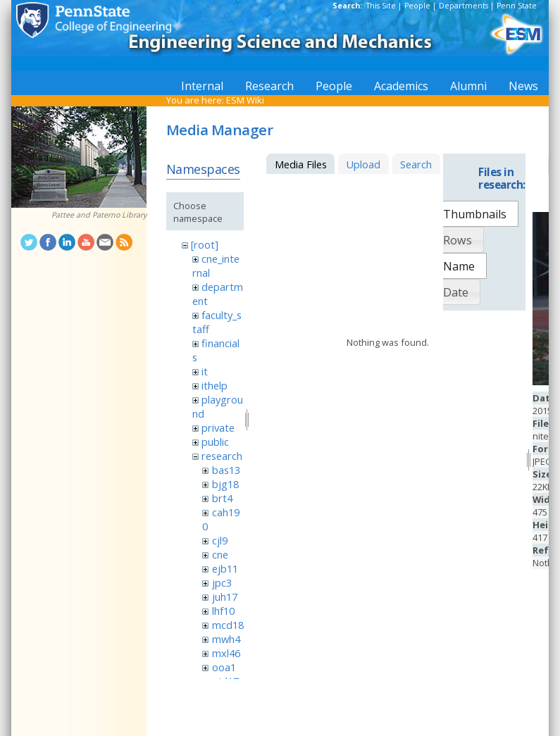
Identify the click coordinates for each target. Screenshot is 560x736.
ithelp (214, 385)
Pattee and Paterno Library (99, 215)
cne (220, 554)
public (215, 442)
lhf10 (223, 611)
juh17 (225, 597)
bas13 (226, 470)
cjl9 (220, 540)
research (222, 456)
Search (416, 164)
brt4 (222, 498)
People (417, 6)
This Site (381, 6)
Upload (363, 164)
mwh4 (226, 639)
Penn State (517, 6)
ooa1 (224, 667)
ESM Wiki (245, 100)
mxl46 (226, 653)
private (218, 428)
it (205, 371)
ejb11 (225, 568)
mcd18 (228, 625)
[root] (205, 244)
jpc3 (222, 582)
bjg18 (225, 484)
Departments (463, 6)
